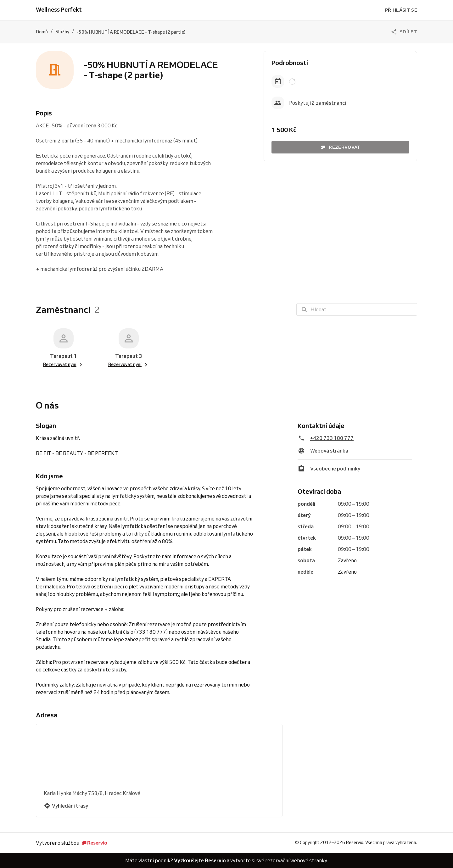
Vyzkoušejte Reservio (200, 860)
